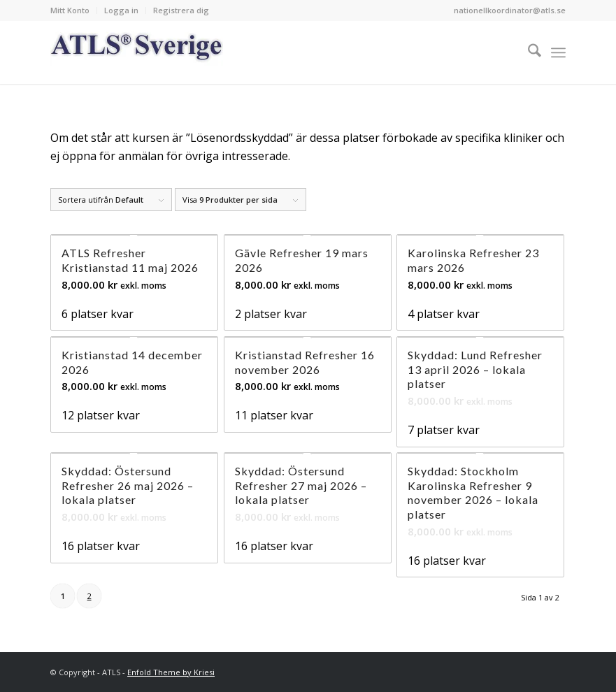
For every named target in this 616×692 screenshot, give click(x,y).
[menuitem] (74, 10)
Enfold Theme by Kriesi (171, 672)
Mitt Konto (70, 10)
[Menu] (558, 52)
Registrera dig (181, 10)
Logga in (121, 10)
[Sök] (528, 52)
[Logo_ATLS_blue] (137, 52)
